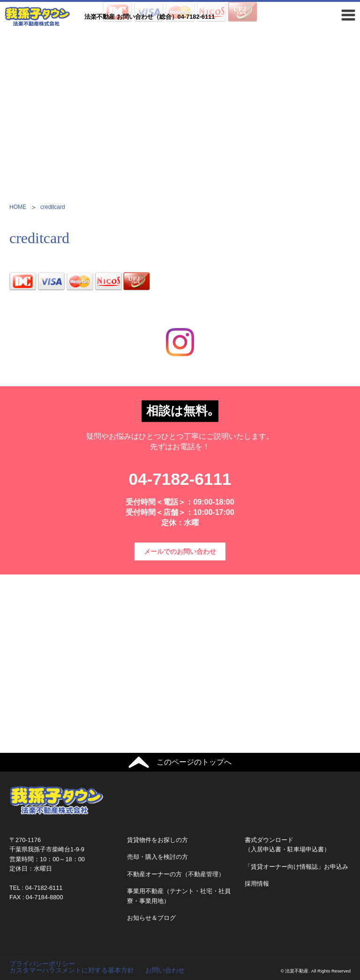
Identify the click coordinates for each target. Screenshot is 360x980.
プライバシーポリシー (42, 964)
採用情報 (257, 884)
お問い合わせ (165, 970)
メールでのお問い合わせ (180, 551)
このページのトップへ (194, 762)
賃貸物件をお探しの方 (157, 840)
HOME (18, 207)
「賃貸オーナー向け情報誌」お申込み (296, 867)
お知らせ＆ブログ (151, 918)
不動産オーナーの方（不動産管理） (176, 874)
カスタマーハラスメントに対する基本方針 (72, 970)
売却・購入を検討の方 (157, 857)
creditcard (53, 207)
